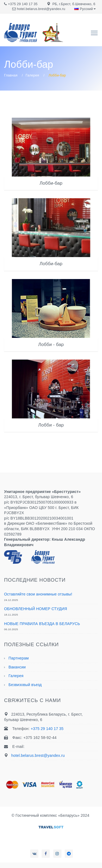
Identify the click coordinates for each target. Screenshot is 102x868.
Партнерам (18, 658)
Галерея (32, 75)
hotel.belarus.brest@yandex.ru (41, 9)
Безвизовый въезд (25, 685)
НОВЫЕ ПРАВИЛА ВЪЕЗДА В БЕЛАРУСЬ (42, 624)
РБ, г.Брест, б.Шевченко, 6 (74, 4)
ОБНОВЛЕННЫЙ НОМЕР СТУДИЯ (36, 609)
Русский (85, 9)
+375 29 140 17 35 (23, 4)
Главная (11, 75)
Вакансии (17, 667)
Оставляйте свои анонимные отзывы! (38, 594)
